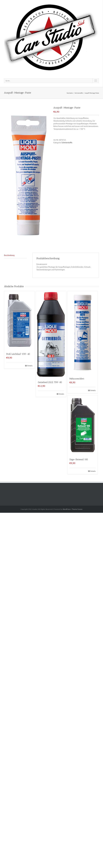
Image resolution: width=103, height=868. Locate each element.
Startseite (70, 93)
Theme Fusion (77, 509)
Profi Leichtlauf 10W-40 (18, 354)
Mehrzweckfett (77, 379)
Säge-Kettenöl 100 (79, 459)
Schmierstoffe (79, 93)
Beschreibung (9, 255)
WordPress (67, 509)
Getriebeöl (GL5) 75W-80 (50, 382)
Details (30, 366)
